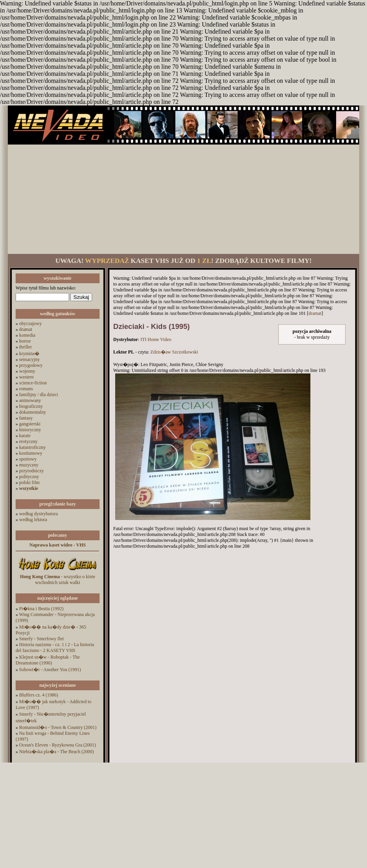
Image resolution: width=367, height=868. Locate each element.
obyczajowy (30, 323)
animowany (30, 400)
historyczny (30, 430)
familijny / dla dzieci (39, 395)
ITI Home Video (156, 339)
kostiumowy (31, 453)
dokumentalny (33, 412)
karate (25, 436)
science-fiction (33, 383)
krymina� (29, 354)
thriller (26, 347)
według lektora (33, 520)
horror (25, 341)
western (26, 377)
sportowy (28, 459)
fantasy (26, 418)
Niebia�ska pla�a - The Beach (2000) (56, 752)
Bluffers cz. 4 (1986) (39, 695)
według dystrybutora (38, 514)
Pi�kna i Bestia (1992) (41, 609)
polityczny (29, 477)
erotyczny (28, 441)
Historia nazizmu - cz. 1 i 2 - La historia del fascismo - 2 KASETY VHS (55, 647)
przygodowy (31, 365)
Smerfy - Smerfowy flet (41, 639)
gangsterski (30, 424)
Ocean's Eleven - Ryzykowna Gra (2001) (58, 745)
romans (26, 389)
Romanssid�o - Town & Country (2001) (58, 727)
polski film (29, 482)
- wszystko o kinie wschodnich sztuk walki (58, 580)
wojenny (27, 371)
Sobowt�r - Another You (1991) (50, 670)
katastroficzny (32, 447)
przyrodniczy (31, 471)
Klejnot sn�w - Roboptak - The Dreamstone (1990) (48, 660)
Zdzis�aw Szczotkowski (174, 352)
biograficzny (31, 406)
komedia (27, 335)
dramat (26, 329)
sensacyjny (29, 359)
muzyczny (29, 465)
